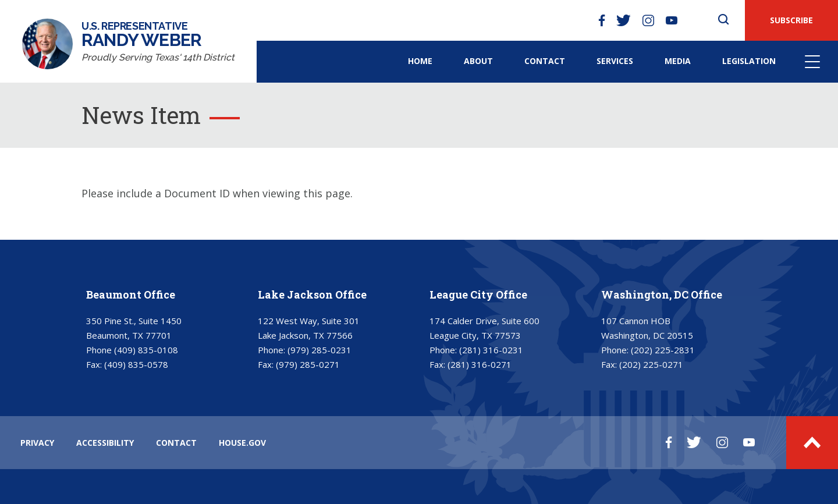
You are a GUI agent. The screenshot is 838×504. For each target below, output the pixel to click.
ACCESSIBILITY (105, 443)
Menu (812, 62)
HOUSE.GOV (242, 443)
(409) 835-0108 (146, 350)
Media (678, 61)
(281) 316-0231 (491, 350)
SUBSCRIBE (791, 20)
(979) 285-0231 (319, 350)
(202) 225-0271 (651, 364)
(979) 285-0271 (308, 364)
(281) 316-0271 (480, 364)
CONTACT (176, 443)
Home (420, 61)
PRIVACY (37, 443)
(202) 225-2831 (663, 350)
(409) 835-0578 (136, 364)
